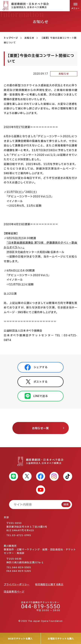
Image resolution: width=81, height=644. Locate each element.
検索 (66, 505)
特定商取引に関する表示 (49, 585)
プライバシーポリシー (17, 585)
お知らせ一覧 (40, 428)
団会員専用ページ (14, 592)
